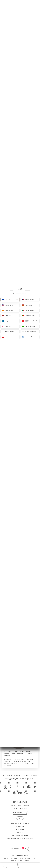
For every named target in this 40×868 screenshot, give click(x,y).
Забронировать (6, 865)
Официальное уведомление (20, 838)
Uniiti (26, 855)
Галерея (20, 826)
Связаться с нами (20, 835)
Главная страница (20, 823)
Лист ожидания (18, 865)
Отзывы (20, 829)
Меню (20, 832)
